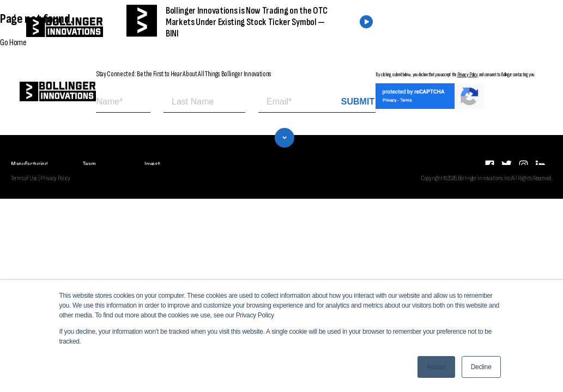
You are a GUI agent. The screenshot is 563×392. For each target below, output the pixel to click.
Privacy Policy (468, 75)
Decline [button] (481, 367)
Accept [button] (436, 367)
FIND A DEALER (388, 27)
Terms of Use (24, 173)
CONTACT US (472, 27)
